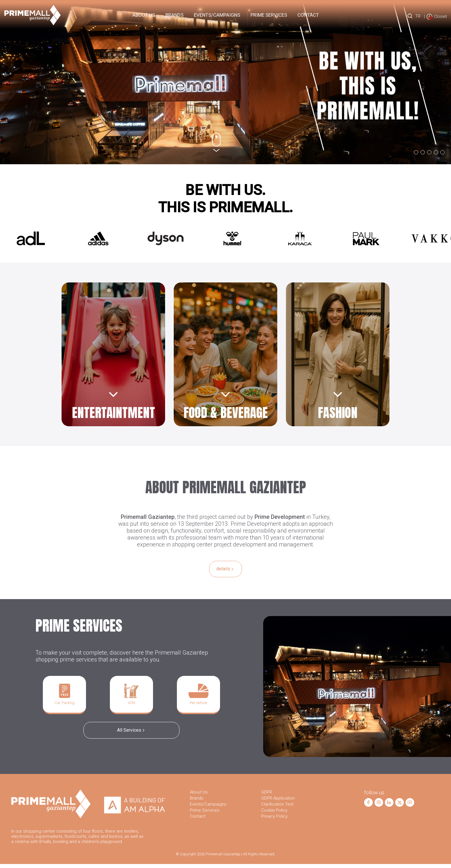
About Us (144, 15)
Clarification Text (277, 808)
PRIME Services (269, 15)
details (225, 570)
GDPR (267, 796)
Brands (174, 15)
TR (418, 16)
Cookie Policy (274, 814)
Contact (308, 15)
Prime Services (205, 814)
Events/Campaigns (217, 15)
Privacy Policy (274, 820)
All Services (131, 733)
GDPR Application (278, 802)
